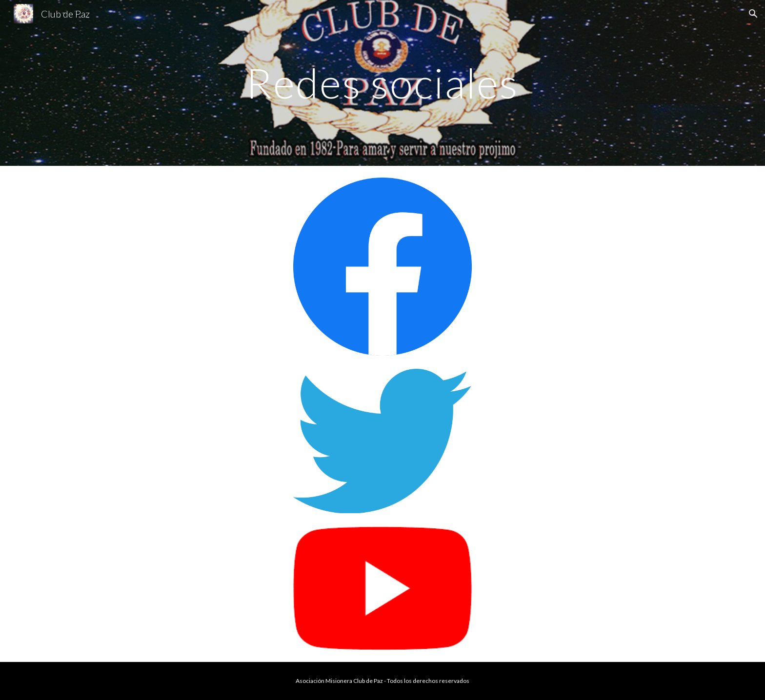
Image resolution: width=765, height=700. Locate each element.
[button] (753, 14)
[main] (382, 83)
